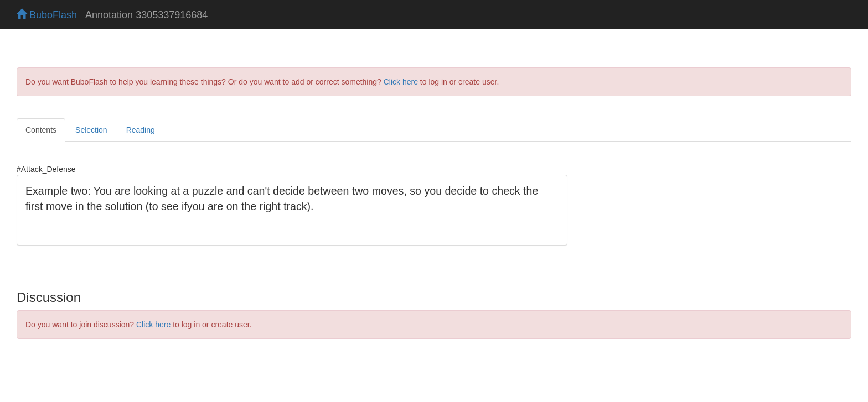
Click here (401, 82)
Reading (141, 130)
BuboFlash (47, 15)
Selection (91, 130)
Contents (41, 130)
